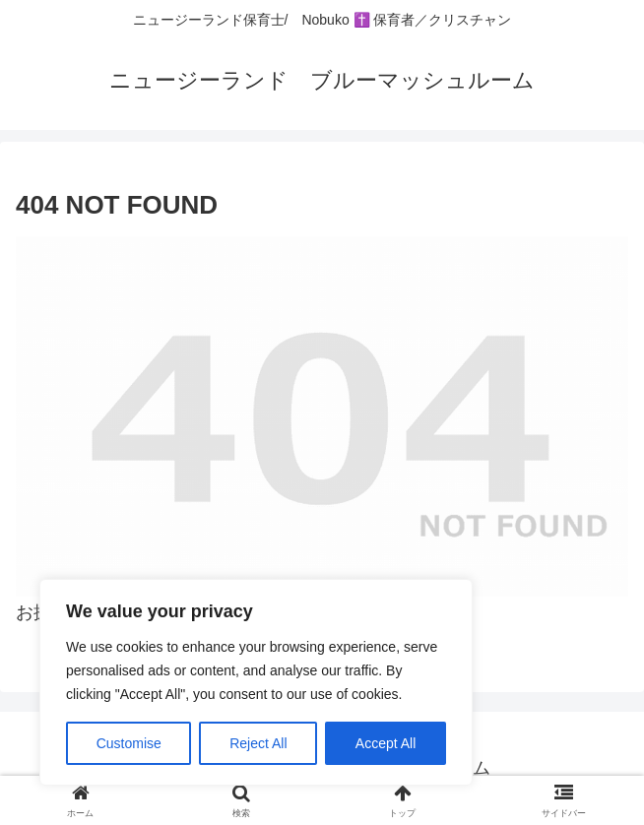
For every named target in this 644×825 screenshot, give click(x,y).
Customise (129, 743)
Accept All (386, 743)
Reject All (258, 743)
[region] (256, 682)
